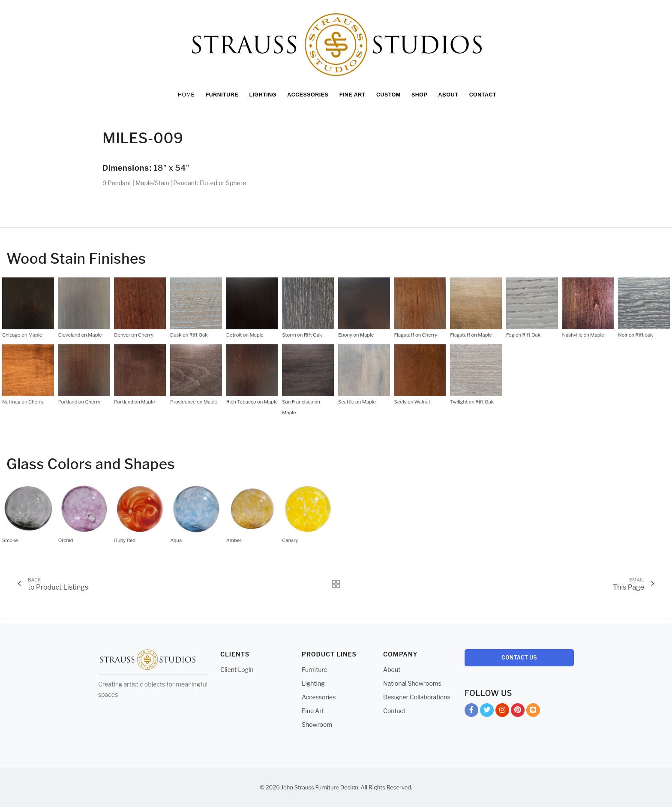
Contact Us (519, 658)
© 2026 (270, 787)
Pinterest (518, 712)
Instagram (502, 712)
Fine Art (313, 711)
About (392, 670)
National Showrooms (412, 683)
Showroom (317, 724)
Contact (394, 711)
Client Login (237, 670)
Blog (533, 712)
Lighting (313, 683)
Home (181, 95)
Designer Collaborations (417, 697)
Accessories (319, 697)
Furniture (315, 670)
